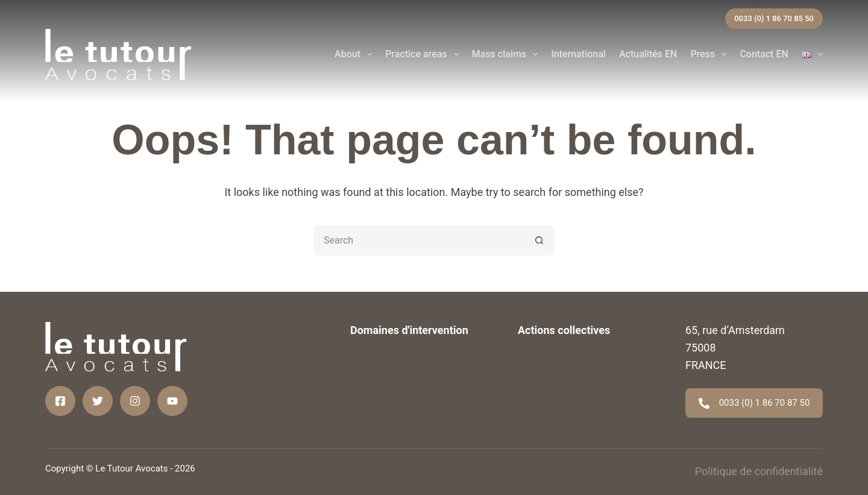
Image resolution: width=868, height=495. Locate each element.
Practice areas (424, 54)
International (578, 54)
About (356, 54)
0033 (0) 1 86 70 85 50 (774, 18)
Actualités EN (648, 54)
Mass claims (508, 54)
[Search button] (539, 241)
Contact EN (764, 54)
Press (711, 54)
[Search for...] (419, 241)
